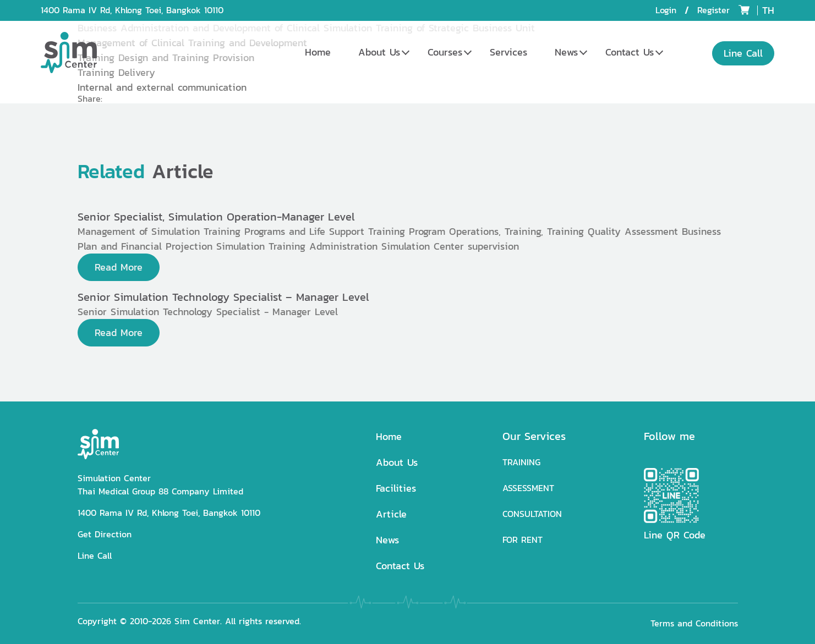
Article (391, 514)
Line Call (95, 556)
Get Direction (105, 534)
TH (768, 10)
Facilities (396, 488)
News (566, 52)
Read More (119, 267)
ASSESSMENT (528, 488)
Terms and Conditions (694, 623)
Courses (445, 52)
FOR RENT (523, 540)
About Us (379, 52)
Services (508, 52)
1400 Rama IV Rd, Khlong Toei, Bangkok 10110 (132, 10)
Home (318, 52)
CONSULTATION (532, 514)
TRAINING (521, 462)
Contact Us (630, 52)
